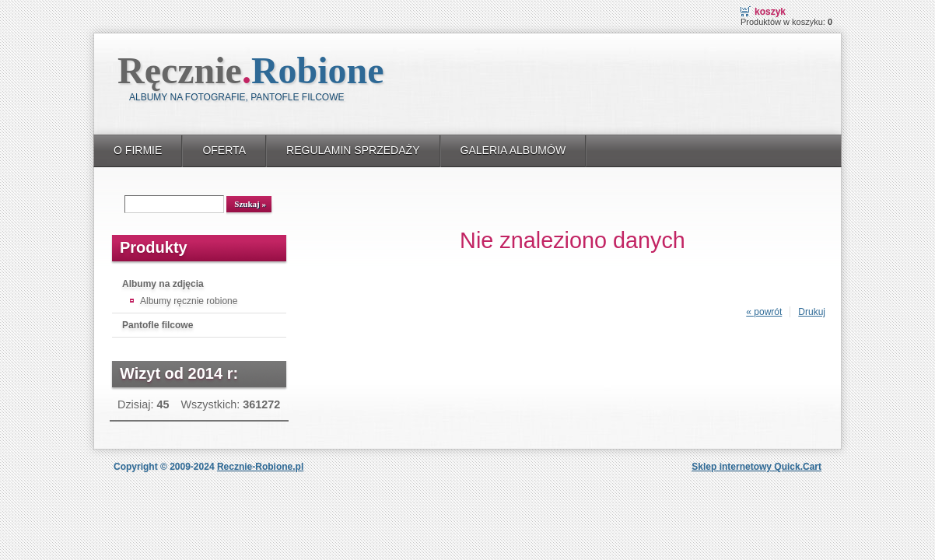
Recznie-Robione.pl (260, 467)
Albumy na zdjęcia (163, 284)
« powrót (764, 312)
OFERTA (224, 150)
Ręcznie (251, 70)
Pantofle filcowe (158, 325)
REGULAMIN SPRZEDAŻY (353, 150)
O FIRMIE (138, 150)
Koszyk (770, 12)
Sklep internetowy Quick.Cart (756, 467)
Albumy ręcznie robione (189, 301)
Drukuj (812, 312)
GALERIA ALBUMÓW (513, 150)
